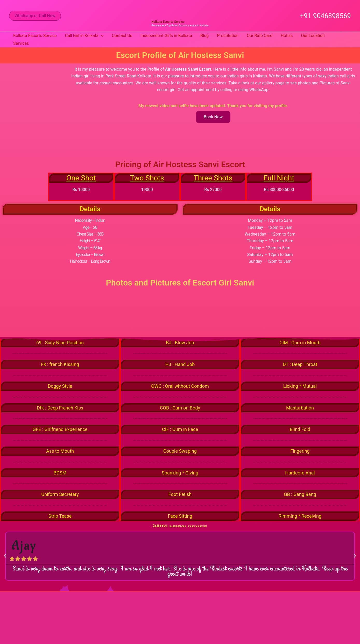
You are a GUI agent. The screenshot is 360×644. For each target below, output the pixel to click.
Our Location (313, 36)
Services (21, 43)
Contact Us (122, 36)
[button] (35, 16)
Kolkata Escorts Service (168, 22)
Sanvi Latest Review (180, 526)
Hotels (287, 36)
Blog (204, 36)
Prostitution (228, 36)
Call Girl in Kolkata (84, 36)
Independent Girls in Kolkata (166, 36)
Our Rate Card (260, 36)
